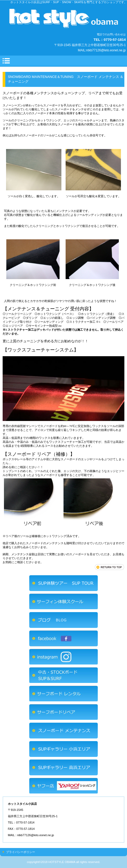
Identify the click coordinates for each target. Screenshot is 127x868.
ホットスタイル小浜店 (63, 18)
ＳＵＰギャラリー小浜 (63, 749)
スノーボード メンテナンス (63, 731)
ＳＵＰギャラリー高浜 (63, 767)
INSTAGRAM (63, 657)
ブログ (63, 620)
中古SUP (63, 675)
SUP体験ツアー (63, 583)
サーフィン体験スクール (63, 602)
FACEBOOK (63, 638)
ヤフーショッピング (63, 786)
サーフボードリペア (63, 712)
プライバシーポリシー (21, 852)
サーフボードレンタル (63, 694)
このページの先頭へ (110, 567)
